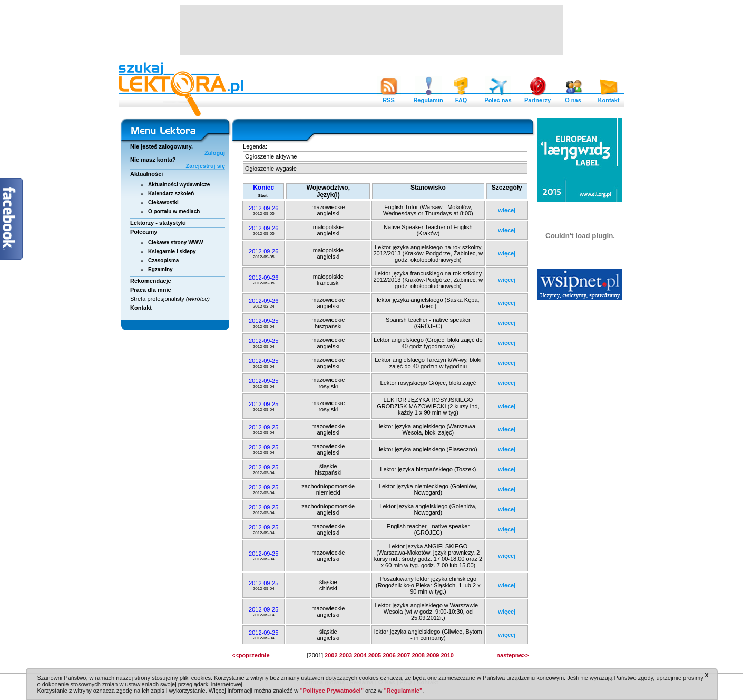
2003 (346, 655)
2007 (404, 655)
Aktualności (146, 174)
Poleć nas (498, 97)
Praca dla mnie (151, 290)
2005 (375, 655)
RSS (389, 97)
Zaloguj (215, 153)
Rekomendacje (151, 281)
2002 (331, 655)
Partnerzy (537, 97)
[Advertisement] (371, 29)
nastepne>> (512, 655)
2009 (433, 655)
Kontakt (609, 97)
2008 (418, 655)
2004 (360, 655)
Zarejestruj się (205, 166)
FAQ (461, 97)
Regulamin (428, 97)
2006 (389, 655)
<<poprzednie (251, 655)
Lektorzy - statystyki (158, 223)
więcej (507, 210)
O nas (573, 97)
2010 (447, 655)
